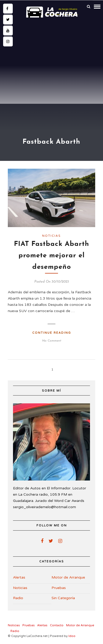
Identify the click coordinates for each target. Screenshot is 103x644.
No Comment (52, 341)
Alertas (19, 577)
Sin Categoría (63, 598)
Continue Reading (52, 333)
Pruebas (59, 588)
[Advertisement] (51, 74)
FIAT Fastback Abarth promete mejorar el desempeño (52, 256)
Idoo (72, 636)
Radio (18, 598)
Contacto (57, 625)
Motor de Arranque (68, 577)
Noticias (51, 236)
